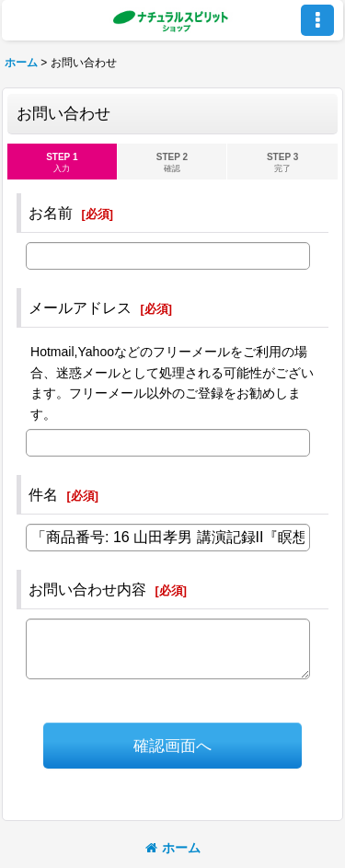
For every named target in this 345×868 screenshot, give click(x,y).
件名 (43, 494)
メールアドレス (80, 307)
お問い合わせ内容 (87, 589)
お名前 (51, 213)
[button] (317, 20)
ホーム (173, 848)
